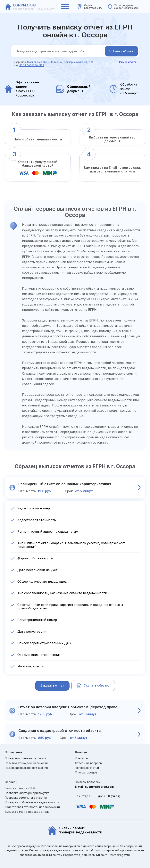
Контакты (81, 759)
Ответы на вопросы (89, 763)
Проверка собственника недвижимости (32, 802)
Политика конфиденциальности (26, 763)
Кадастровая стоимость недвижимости (32, 807)
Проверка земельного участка (26, 798)
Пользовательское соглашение (26, 768)
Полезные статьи (87, 768)
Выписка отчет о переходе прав (27, 812)
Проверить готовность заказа (25, 759)
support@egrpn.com (126, 8)
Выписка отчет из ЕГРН (21, 788)
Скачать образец (94, 686)
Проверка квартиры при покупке (27, 793)
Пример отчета (127, 62)
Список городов (86, 773)
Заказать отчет (51, 686)
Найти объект (121, 51)
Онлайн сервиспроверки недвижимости (75, 830)
